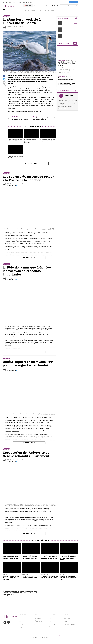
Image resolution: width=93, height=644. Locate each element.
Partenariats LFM (38, 625)
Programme (38, 6)
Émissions (34, 10)
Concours (54, 10)
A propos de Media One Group (25, 2)
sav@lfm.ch (60, 636)
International (22, 625)
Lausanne (21, 621)
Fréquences (36, 621)
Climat (20, 619)
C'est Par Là (51, 622)
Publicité (6, 2)
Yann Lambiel (52, 621)
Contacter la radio (38, 622)
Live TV (55, 6)
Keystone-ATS (12, 28)
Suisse (20, 624)
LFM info (51, 618)
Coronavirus (21, 618)
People (65, 622)
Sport (20, 630)
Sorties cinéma (67, 619)
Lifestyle (46, 10)
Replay (47, 6)
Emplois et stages (38, 624)
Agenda (66, 621)
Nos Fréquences (67, 624)
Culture (20, 628)
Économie (21, 627)
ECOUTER (28, 6)
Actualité (26, 10)
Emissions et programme (39, 618)
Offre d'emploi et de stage (70, 625)
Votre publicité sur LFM (69, 627)
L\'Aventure (51, 627)
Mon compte (74, 2)
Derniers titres (37, 619)
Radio (40, 10)
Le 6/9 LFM (51, 619)
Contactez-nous (13, 2)
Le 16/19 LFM (51, 624)
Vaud (20, 622)
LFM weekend (52, 625)
